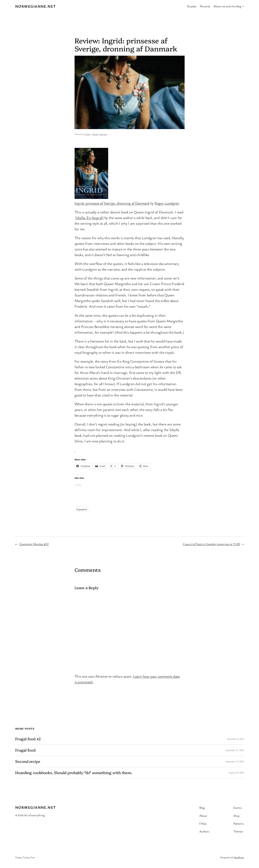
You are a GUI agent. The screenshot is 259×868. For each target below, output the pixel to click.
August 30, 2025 (236, 772)
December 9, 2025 (235, 739)
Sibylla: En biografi (89, 218)
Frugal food (25, 750)
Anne (88, 134)
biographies (82, 509)
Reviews (103, 134)
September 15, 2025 (235, 761)
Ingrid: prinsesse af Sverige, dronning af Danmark (112, 203)
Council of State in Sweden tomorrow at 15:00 (211, 544)
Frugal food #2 (28, 739)
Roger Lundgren (167, 203)
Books (96, 134)
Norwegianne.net (36, 6)
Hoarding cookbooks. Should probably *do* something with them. (74, 773)
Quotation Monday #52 (34, 544)
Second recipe (28, 761)
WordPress (239, 857)
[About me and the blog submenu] (243, 6)
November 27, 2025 (235, 750)
